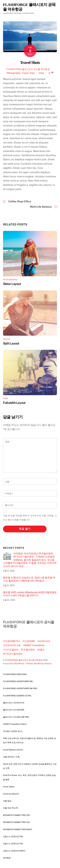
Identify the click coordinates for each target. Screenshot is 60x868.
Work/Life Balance (41, 207)
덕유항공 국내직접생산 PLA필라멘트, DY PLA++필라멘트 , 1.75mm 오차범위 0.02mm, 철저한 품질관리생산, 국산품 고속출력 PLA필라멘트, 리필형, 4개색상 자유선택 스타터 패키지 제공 (30, 560)
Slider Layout (12, 284)
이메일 (9, 493)
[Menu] (54, 4)
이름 (8, 482)
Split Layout (11, 343)
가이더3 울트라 (11, 650)
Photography (14, 73)
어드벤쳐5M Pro (11, 641)
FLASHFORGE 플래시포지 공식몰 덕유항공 (28, 69)
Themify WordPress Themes (39, 664)
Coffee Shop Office (20, 201)
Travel (25, 73)
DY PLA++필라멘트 (13, 654)
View (32, 73)
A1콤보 (41, 650)
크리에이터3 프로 (12, 645)
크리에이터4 (44, 641)
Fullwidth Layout (14, 403)
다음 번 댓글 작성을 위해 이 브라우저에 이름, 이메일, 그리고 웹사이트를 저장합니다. (30, 518)
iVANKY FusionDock (34, 645)
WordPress (19, 664)
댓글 (8, 442)
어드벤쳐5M (28, 641)
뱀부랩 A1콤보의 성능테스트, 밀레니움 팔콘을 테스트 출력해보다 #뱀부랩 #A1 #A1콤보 (29, 579)
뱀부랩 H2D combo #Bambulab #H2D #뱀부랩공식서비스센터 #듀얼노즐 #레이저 (30, 594)
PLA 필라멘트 (28, 650)
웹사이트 (9, 505)
